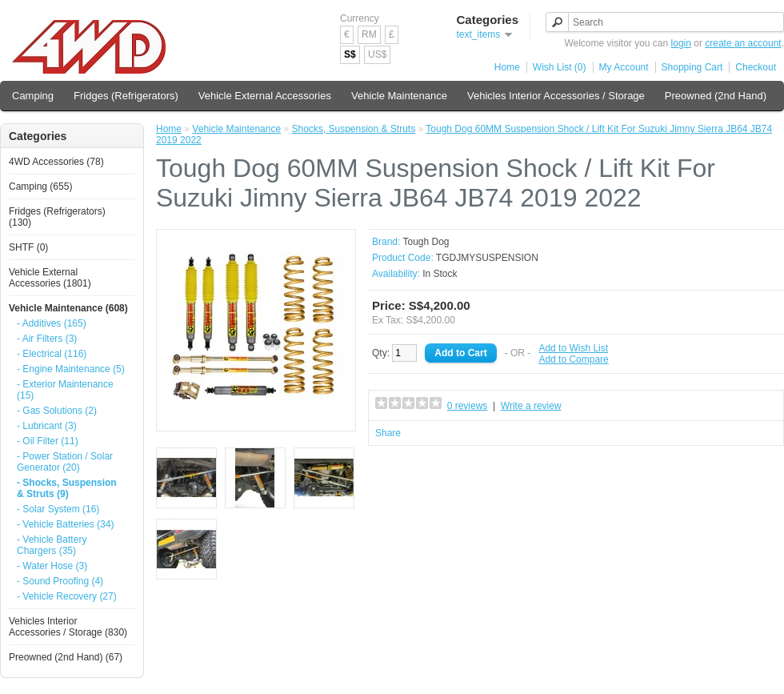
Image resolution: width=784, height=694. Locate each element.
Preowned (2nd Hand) (716, 96)
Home (507, 67)
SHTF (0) (28, 247)
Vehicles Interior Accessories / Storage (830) (68, 627)
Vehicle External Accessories (265, 96)
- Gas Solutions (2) (57, 411)
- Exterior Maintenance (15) (65, 390)
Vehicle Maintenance (399, 96)
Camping (33, 96)
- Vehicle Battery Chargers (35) (52, 545)
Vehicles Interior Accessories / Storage (556, 96)
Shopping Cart (692, 67)
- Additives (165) (52, 323)
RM (369, 34)
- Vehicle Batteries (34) (65, 524)
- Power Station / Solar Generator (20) (65, 462)
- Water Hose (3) (52, 566)
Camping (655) (40, 187)
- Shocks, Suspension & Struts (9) (67, 488)
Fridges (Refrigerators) (126, 96)
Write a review (531, 406)
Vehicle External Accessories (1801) (50, 278)
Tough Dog (426, 242)
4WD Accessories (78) (56, 162)
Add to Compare (573, 359)
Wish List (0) (560, 67)
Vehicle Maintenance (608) (68, 308)
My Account (624, 67)
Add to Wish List (573, 348)
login (681, 43)
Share (388, 433)
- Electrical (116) (52, 354)
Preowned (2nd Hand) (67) (66, 657)
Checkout (756, 67)
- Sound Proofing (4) (60, 581)
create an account (743, 43)
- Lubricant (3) (47, 426)
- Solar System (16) (58, 509)
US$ (377, 54)
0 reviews (468, 406)
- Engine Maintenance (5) (71, 369)
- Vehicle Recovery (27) (67, 596)
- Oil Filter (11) (48, 441)
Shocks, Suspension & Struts (353, 129)
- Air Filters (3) (47, 339)
